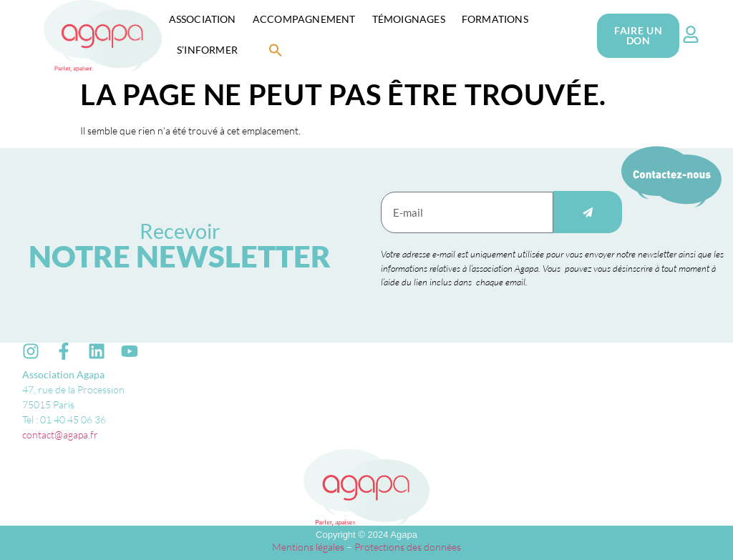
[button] (276, 50)
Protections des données (408, 547)
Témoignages (409, 19)
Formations (495, 19)
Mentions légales (308, 547)
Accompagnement (304, 19)
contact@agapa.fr (60, 434)
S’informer (207, 50)
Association (203, 19)
